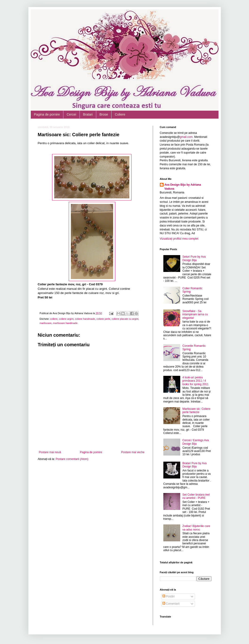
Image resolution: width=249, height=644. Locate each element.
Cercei (71, 114)
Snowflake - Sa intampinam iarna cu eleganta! (195, 314)
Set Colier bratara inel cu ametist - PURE (196, 496)
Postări (169, 596)
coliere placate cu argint (125, 319)
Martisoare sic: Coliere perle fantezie (196, 411)
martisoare (46, 323)
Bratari (88, 114)
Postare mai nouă (50, 452)
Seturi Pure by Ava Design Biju (194, 258)
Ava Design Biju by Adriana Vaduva (183, 187)
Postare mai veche (133, 452)
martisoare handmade (65, 323)
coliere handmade (85, 319)
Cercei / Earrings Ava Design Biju (196, 442)
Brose (104, 114)
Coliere (120, 114)
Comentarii (171, 604)
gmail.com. (187, 137)
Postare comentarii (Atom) (72, 459)
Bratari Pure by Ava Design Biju (194, 465)
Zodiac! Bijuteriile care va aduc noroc (196, 528)
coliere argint (66, 319)
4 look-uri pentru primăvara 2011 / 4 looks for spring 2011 (195, 381)
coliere (54, 319)
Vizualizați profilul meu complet (179, 239)
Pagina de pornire (47, 114)
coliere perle (103, 319)
